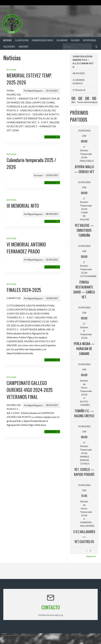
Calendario (62, 40)
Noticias (7, 40)
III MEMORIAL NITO (23, 206)
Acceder (8, 10)
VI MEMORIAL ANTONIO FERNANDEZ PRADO (26, 248)
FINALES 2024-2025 (24, 290)
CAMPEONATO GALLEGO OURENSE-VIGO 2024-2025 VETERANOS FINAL (30, 390)
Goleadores (9, 46)
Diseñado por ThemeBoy (87, 635)
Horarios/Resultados (42, 40)
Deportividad (89, 40)
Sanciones (23, 46)
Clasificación (22, 40)
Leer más (53, 137)
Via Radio (75, 40)
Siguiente (91, 556)
